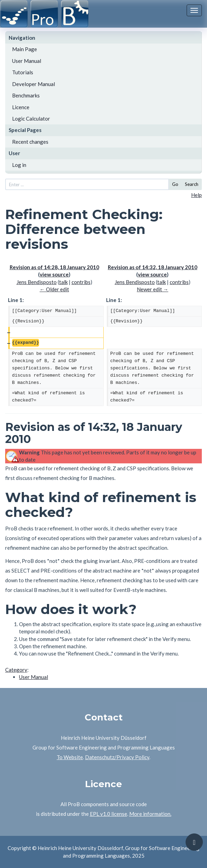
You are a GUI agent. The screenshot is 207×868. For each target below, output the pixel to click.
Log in (19, 165)
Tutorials (23, 72)
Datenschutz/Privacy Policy (117, 757)
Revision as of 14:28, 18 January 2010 (54, 267)
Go (175, 184)
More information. (150, 814)
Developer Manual (34, 84)
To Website (70, 757)
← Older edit (54, 289)
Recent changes (30, 142)
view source (54, 274)
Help (196, 195)
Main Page (25, 49)
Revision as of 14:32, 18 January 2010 (153, 267)
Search (192, 184)
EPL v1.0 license (109, 814)
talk (63, 282)
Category (16, 670)
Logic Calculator (31, 119)
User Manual (27, 61)
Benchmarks (26, 95)
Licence (21, 107)
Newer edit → (153, 289)
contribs (81, 282)
